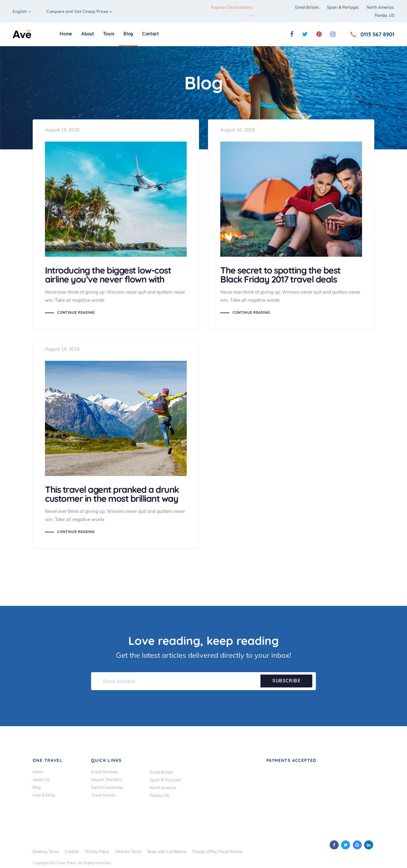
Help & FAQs (44, 795)
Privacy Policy (97, 851)
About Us (41, 779)
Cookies (72, 851)
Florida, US (385, 15)
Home (38, 771)
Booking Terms (46, 851)
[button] (22, 12)
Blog (37, 787)
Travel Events (103, 795)
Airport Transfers (107, 779)
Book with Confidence (167, 851)
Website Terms (128, 851)
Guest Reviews (104, 771)
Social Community (107, 787)
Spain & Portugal (343, 7)
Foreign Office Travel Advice (217, 851)
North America (380, 7)
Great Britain (307, 7)
